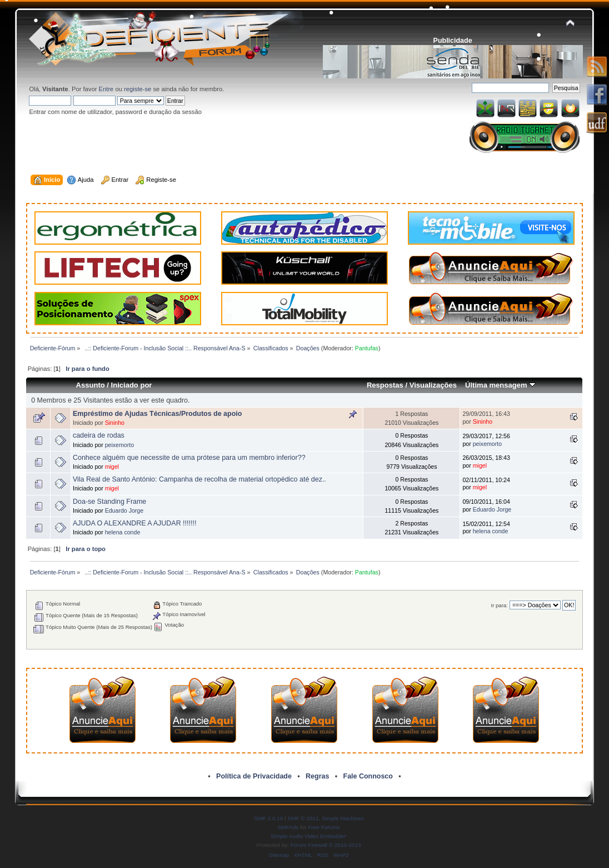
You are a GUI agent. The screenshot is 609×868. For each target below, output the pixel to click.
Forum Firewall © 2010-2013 (326, 845)
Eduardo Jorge (124, 510)
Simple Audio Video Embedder (308, 836)
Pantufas (367, 348)
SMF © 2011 (303, 818)
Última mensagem (500, 385)
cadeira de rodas (99, 435)
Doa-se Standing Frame (109, 502)
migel (112, 467)
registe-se (138, 89)
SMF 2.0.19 (269, 818)
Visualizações (433, 385)
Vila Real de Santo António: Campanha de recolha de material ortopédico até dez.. (199, 479)
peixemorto (119, 445)
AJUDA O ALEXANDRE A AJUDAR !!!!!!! (134, 523)
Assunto (91, 385)
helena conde (123, 532)
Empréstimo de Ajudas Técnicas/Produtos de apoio (157, 414)
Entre (106, 89)
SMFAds (288, 827)
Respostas (385, 385)
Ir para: (500, 605)
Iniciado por (132, 385)
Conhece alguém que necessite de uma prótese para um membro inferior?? (189, 458)
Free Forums (324, 827)
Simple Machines (343, 818)
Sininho (115, 423)
